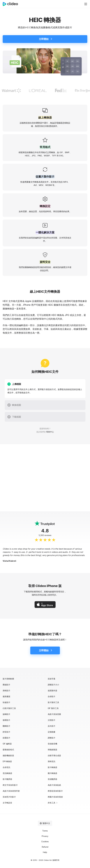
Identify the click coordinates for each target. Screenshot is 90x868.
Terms (45, 831)
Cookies (45, 841)
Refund (45, 847)
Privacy (45, 836)
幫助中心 (44, 319)
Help (45, 852)
